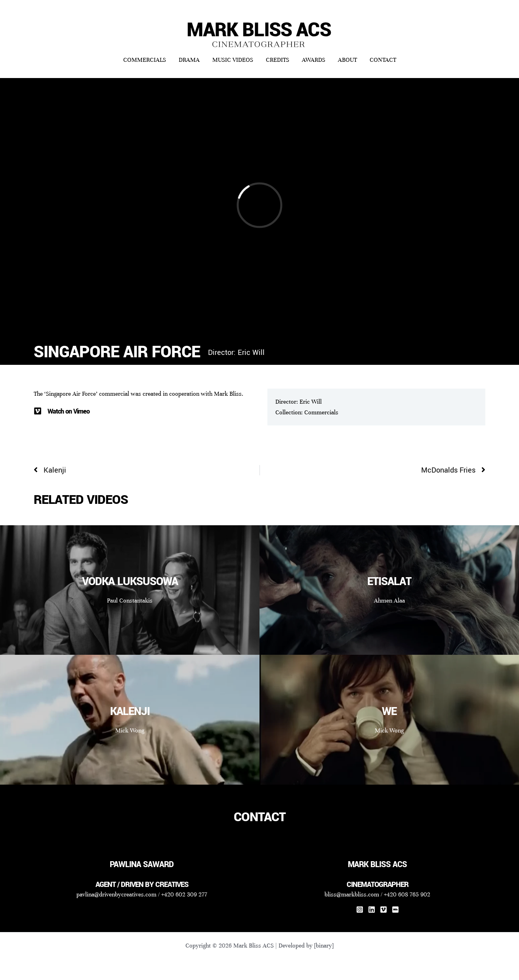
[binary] (324, 946)
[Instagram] (360, 909)
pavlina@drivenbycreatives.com (116, 894)
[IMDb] (395, 909)
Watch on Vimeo (69, 411)
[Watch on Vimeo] (38, 411)
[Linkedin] (372, 909)
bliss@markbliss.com (352, 894)
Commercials (321, 412)
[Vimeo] (384, 909)
